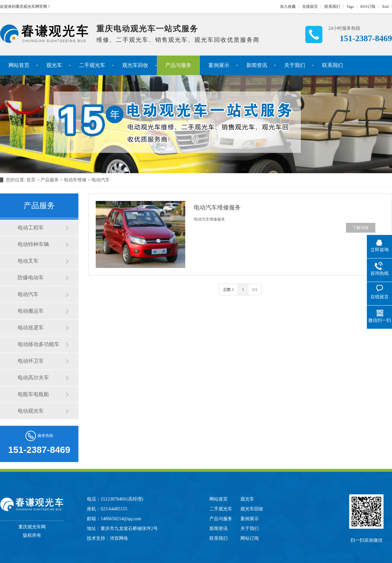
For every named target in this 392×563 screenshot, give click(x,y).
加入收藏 (288, 7)
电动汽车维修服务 (217, 207)
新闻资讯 (257, 65)
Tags (350, 7)
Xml (385, 7)
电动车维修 (75, 180)
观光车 (54, 65)
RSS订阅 (368, 7)
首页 (31, 180)
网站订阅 (250, 538)
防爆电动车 (31, 278)
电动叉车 (28, 261)
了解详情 (361, 228)
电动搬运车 (31, 311)
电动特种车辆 (33, 244)
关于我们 (295, 65)
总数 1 (229, 290)
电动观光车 (31, 411)
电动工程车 (31, 228)
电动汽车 (101, 180)
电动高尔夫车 (33, 378)
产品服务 (50, 180)
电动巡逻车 (31, 328)
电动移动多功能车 (39, 344)
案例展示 (219, 65)
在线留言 (310, 7)
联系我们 (332, 7)
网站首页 (19, 65)
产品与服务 (178, 65)
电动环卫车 (31, 361)
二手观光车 (92, 65)
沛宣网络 (119, 538)
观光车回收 (135, 65)
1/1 (255, 290)
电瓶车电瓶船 (33, 394)
